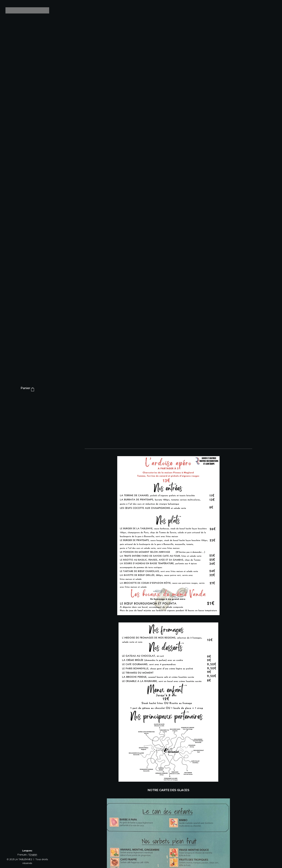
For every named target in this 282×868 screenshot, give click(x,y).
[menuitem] (27, 399)
